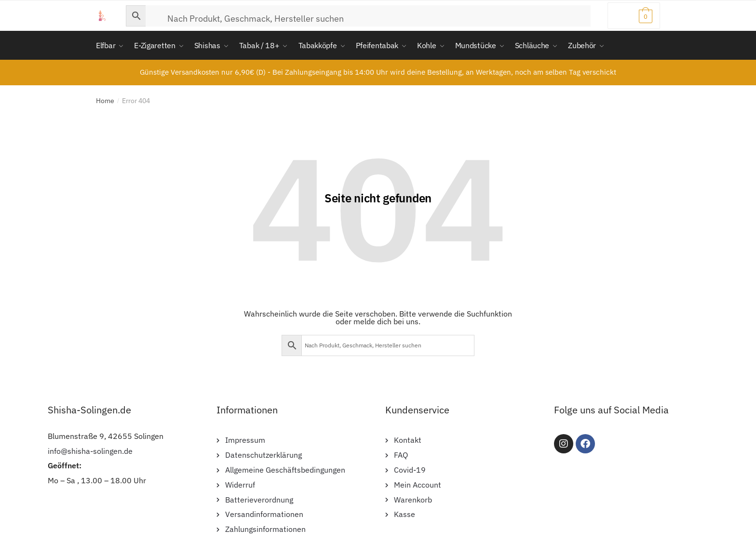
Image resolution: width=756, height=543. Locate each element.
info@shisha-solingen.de (90, 451)
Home (105, 101)
